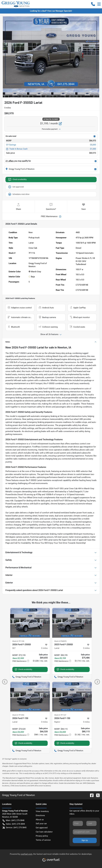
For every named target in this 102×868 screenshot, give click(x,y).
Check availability (17, 180)
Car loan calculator (44, 832)
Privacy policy (42, 836)
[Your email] (85, 832)
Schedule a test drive (19, 194)
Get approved (16, 187)
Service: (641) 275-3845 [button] (15, 828)
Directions (40, 815)
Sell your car (41, 824)
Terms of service (43, 840)
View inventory (42, 811)
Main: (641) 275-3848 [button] (13, 820)
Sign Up (85, 840)
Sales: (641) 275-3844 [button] (14, 824)
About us (40, 820)
